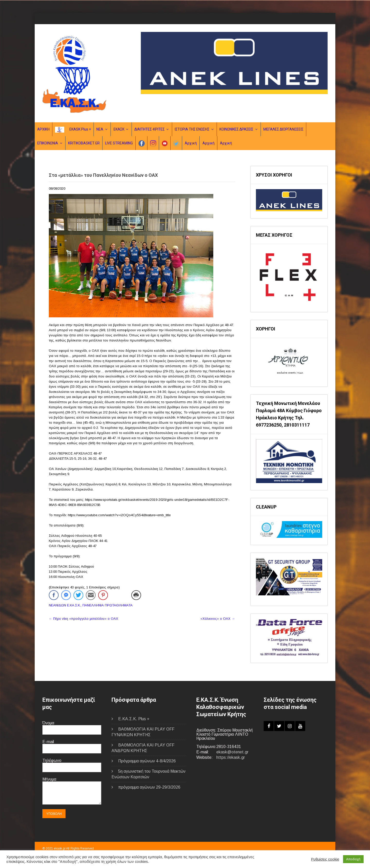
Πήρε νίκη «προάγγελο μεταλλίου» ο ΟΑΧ (84, 619)
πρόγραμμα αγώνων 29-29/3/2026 (149, 787)
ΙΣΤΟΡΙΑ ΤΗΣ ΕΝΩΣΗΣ (192, 129)
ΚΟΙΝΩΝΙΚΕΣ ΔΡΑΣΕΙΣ (236, 129)
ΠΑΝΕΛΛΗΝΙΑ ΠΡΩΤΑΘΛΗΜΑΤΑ (108, 605)
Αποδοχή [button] (353, 859)
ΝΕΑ (100, 129)
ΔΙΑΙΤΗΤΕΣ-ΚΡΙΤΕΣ (150, 129)
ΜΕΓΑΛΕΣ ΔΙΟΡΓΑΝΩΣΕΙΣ (283, 129)
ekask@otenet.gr (232, 752)
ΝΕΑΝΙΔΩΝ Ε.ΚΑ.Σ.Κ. (65, 605)
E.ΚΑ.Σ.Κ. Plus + (134, 719)
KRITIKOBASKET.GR (84, 143)
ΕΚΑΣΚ (119, 129)
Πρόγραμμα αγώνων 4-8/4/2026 (147, 761)
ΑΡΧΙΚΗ (43, 129)
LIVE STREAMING (119, 143)
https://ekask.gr (231, 757)
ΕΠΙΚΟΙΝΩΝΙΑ (48, 143)
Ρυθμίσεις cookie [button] (325, 859)
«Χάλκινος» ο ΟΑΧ (218, 619)
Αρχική (191, 143)
